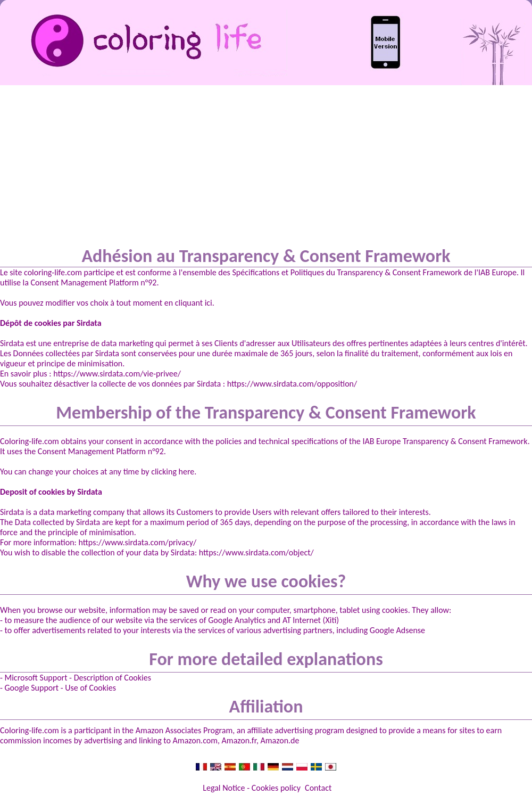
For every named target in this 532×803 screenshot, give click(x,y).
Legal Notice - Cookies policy (252, 788)
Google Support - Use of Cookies (60, 688)
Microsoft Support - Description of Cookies (78, 678)
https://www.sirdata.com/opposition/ (292, 384)
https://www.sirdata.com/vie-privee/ (117, 374)
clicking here (173, 472)
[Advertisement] (266, 165)
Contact (318, 788)
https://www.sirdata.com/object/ (256, 552)
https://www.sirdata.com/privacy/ (137, 542)
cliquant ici (194, 303)
